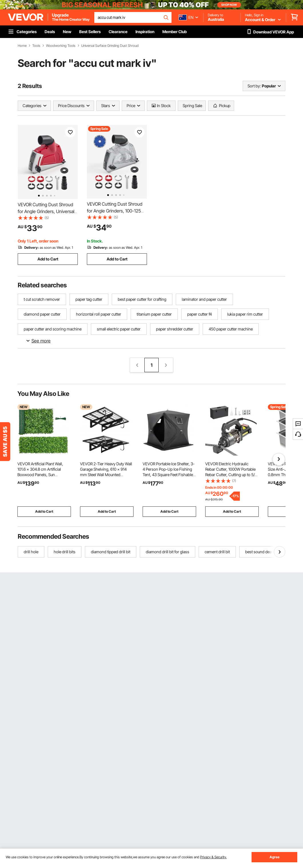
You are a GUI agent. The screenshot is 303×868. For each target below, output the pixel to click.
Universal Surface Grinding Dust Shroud (110, 46)
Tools (36, 46)
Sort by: (254, 86)
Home (22, 46)
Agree (275, 857)
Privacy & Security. (213, 857)
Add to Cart (48, 259)
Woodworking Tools (61, 46)
